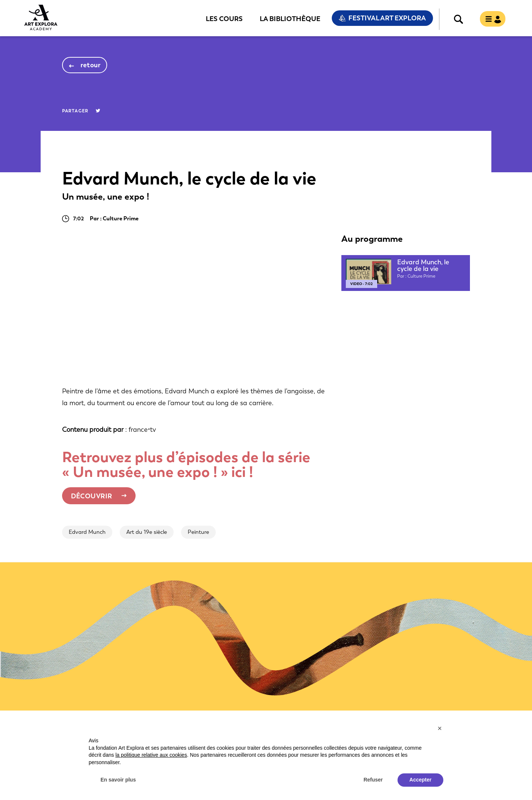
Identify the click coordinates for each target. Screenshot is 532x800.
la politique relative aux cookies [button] (151, 755)
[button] (440, 728)
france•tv (142, 430)
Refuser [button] (373, 780)
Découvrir (92, 496)
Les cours (224, 18)
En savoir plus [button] (118, 780)
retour (91, 65)
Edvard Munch (87, 532)
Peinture (198, 532)
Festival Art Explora (387, 18)
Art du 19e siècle (147, 532)
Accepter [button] (420, 780)
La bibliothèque (290, 18)
